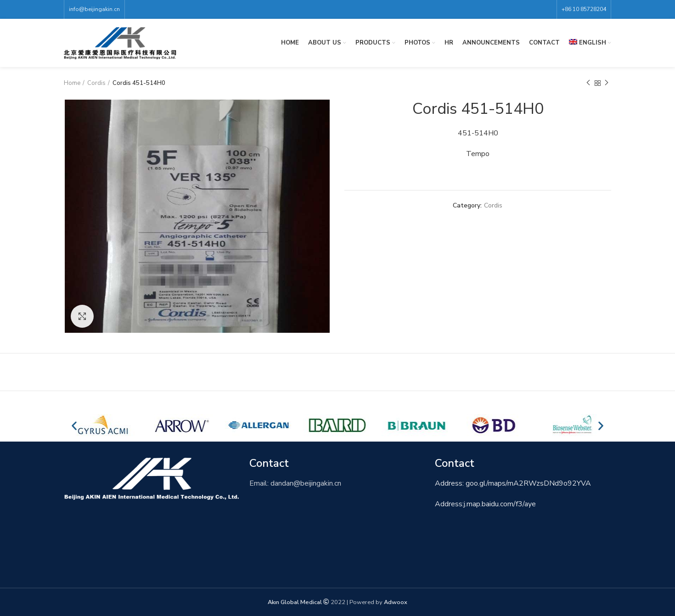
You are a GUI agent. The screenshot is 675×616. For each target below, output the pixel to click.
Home (72, 83)
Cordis (96, 83)
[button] (74, 425)
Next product (607, 83)
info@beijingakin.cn (94, 9)
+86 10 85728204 (584, 9)
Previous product (588, 83)
